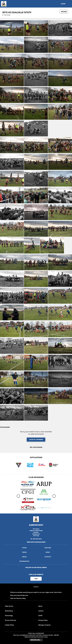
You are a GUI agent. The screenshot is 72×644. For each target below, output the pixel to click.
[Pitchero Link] (36, 589)
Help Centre (9, 606)
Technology (9, 616)
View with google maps (36, 542)
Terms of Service (10, 620)
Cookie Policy (9, 625)
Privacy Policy (43, 620)
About (40, 606)
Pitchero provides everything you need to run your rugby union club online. (36, 592)
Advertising (9, 611)
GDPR (40, 616)
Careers (41, 611)
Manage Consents (44, 625)
